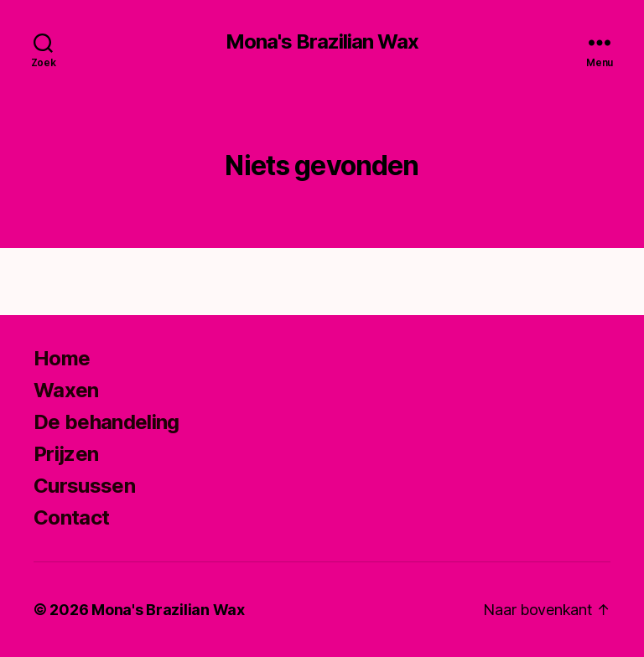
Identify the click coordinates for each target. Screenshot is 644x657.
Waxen (66, 390)
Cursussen (84, 486)
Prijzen (66, 454)
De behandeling (106, 422)
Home (62, 358)
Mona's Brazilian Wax (322, 42)
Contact (71, 517)
